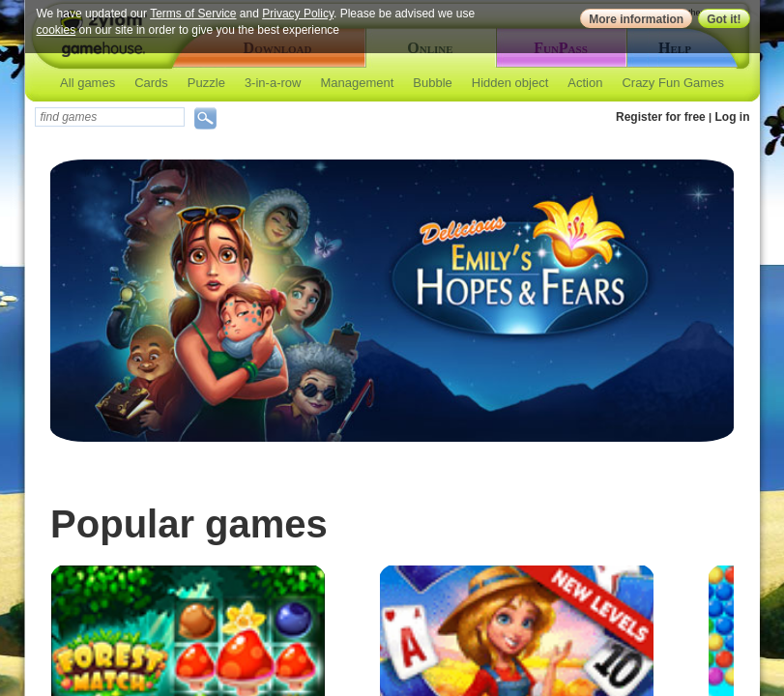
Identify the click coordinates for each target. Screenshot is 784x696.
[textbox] (110, 117)
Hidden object (510, 83)
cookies (57, 30)
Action (585, 83)
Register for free (661, 117)
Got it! (724, 19)
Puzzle (206, 83)
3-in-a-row (273, 83)
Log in (733, 117)
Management (357, 83)
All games (87, 83)
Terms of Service (193, 14)
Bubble (432, 83)
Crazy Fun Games (672, 83)
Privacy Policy (298, 14)
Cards (151, 83)
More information (636, 19)
